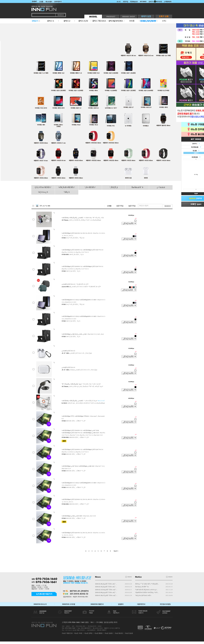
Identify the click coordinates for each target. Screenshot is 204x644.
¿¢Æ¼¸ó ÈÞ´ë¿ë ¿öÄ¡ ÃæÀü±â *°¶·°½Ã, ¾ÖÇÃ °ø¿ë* (86, 386)
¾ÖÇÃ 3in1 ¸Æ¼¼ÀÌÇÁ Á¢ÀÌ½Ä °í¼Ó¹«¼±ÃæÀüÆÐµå (86, 403)
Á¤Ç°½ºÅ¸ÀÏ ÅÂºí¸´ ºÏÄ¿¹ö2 (75, 238)
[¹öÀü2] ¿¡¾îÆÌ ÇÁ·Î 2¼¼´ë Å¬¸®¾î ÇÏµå (83, 370)
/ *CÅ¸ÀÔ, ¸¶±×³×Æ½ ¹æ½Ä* (81, 384)
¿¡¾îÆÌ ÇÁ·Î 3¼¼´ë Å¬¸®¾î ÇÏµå (81, 353)
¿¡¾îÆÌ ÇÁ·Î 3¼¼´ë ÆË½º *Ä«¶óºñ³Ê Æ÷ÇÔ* (86, 287)
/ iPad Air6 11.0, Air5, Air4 (83, 334)
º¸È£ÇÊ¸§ (114, 187)
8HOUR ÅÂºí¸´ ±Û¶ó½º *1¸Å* (76, 421)
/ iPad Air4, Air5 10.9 (79, 516)
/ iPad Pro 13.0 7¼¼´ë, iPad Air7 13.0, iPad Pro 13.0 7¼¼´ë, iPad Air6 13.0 (83, 433)
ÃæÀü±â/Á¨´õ (137, 187)
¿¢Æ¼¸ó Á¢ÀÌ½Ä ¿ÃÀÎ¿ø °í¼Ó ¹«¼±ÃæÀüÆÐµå (85, 220)
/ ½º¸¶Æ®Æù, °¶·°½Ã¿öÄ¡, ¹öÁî (83, 218)
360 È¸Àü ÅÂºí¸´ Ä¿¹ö (76, 254)
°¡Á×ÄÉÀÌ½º (90, 187)
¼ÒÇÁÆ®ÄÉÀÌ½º (67, 187)
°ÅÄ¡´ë (67, 192)
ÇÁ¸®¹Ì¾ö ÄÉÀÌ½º (43, 187)
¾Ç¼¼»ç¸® (43, 192)
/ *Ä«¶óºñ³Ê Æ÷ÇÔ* (75, 284)
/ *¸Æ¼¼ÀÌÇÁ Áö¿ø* (83, 401)
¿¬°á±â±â (161, 187)
